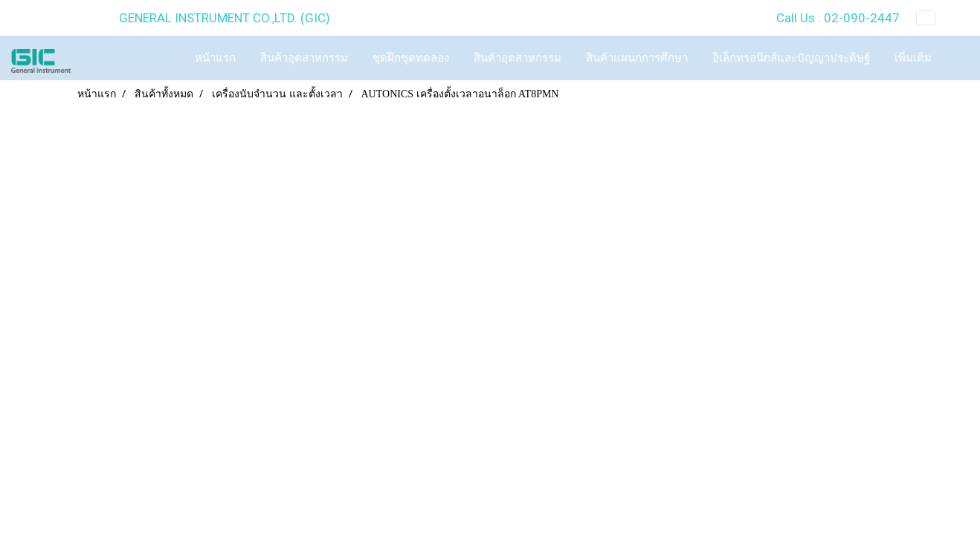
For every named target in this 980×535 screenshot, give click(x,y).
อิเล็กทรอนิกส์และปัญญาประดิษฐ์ (791, 58)
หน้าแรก (215, 58)
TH (937, 18)
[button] (957, 58)
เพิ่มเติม (913, 58)
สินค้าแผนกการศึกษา (637, 58)
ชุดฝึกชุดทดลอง (411, 58)
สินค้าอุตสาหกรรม (304, 58)
